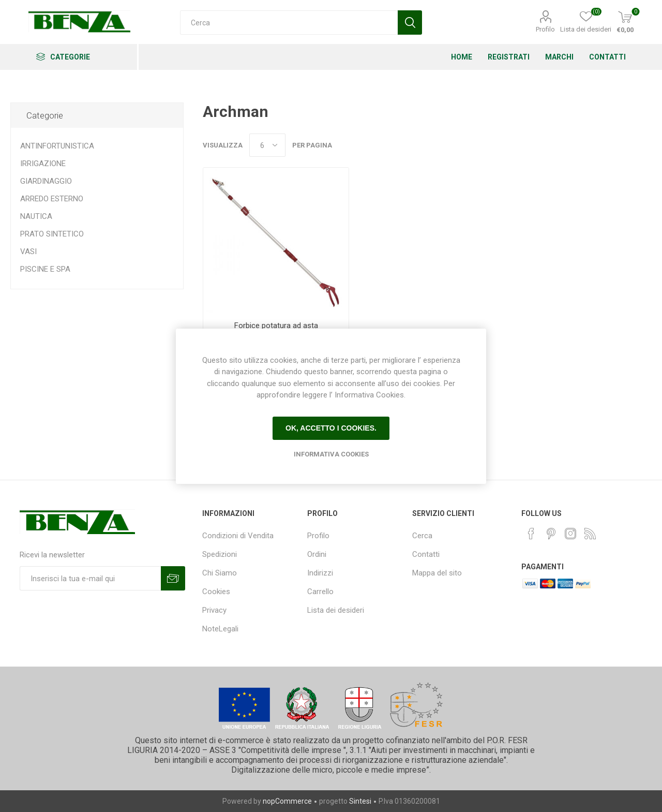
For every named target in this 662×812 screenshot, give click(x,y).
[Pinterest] (551, 534)
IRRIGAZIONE (43, 164)
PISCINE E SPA (45, 269)
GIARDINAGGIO (46, 181)
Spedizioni (220, 554)
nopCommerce (287, 801)
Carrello (320, 592)
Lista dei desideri (336, 610)
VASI (28, 252)
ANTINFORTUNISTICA (57, 146)
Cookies (216, 592)
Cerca (422, 536)
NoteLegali (220, 629)
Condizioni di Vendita (238, 536)
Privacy (214, 610)
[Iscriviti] (90, 578)
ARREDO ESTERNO (52, 199)
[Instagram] (570, 534)
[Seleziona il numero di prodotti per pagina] (267, 145)
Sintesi (360, 801)
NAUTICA (36, 216)
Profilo (545, 29)
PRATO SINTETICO (52, 234)
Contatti (426, 554)
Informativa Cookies (331, 454)
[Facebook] (531, 534)
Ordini (317, 554)
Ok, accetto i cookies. (331, 428)
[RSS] (590, 534)
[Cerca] (289, 23)
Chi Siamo (220, 573)
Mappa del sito (437, 573)
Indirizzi (320, 573)
